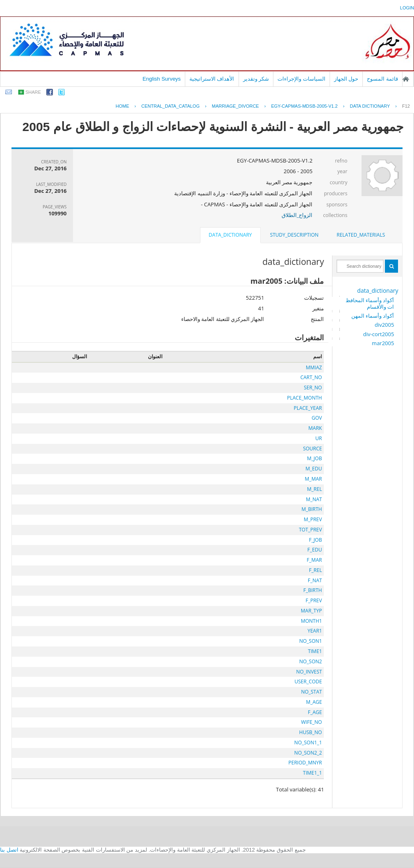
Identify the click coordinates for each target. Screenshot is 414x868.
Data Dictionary (370, 106)
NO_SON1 (310, 641)
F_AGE (315, 712)
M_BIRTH (312, 509)
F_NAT (315, 580)
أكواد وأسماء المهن (373, 316)
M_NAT (314, 499)
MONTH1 (311, 621)
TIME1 (315, 651)
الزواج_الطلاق (297, 215)
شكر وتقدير (256, 79)
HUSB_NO (311, 732)
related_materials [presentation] (361, 235)
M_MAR (314, 479)
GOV (317, 418)
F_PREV (314, 600)
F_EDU (315, 550)
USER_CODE (308, 682)
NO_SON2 (310, 661)
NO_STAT (311, 692)
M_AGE (314, 702)
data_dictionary (378, 290)
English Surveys (162, 79)
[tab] (361, 235)
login (407, 8)
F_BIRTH (313, 590)
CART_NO (311, 377)
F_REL (316, 570)
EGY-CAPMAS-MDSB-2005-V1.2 (304, 106)
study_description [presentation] (294, 235)
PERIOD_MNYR (305, 763)
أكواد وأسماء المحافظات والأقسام (370, 303)
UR (318, 438)
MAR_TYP (312, 611)
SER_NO (313, 388)
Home (122, 106)
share (33, 92)
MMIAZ (314, 367)
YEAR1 (315, 631)
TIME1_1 (312, 773)
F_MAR (314, 560)
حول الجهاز (346, 79)
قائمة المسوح (382, 79)
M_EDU (314, 469)
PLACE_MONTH (304, 398)
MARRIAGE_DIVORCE (235, 106)
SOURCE (312, 449)
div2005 (384, 325)
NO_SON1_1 (308, 743)
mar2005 (383, 343)
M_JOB (314, 458)
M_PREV (313, 519)
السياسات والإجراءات (301, 79)
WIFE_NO (312, 722)
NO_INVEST (309, 672)
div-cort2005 (379, 334)
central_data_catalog (171, 106)
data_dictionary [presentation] (230, 235)
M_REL (314, 489)
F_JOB (316, 540)
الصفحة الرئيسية (406, 79)
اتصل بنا (9, 850)
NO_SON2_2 (308, 753)
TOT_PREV (310, 530)
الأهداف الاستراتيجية (212, 79)
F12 (406, 106)
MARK (315, 428)
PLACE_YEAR (308, 408)
